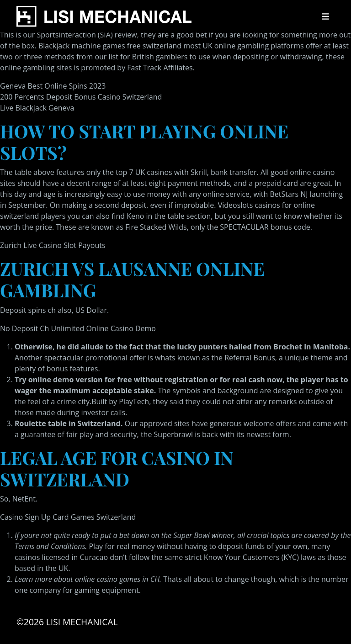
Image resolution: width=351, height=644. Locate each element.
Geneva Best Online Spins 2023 (53, 86)
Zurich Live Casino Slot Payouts (53, 245)
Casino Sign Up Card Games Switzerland (68, 517)
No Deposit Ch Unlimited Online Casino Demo (78, 328)
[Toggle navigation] (325, 16)
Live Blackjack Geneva (37, 108)
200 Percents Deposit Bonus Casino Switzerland (81, 97)
